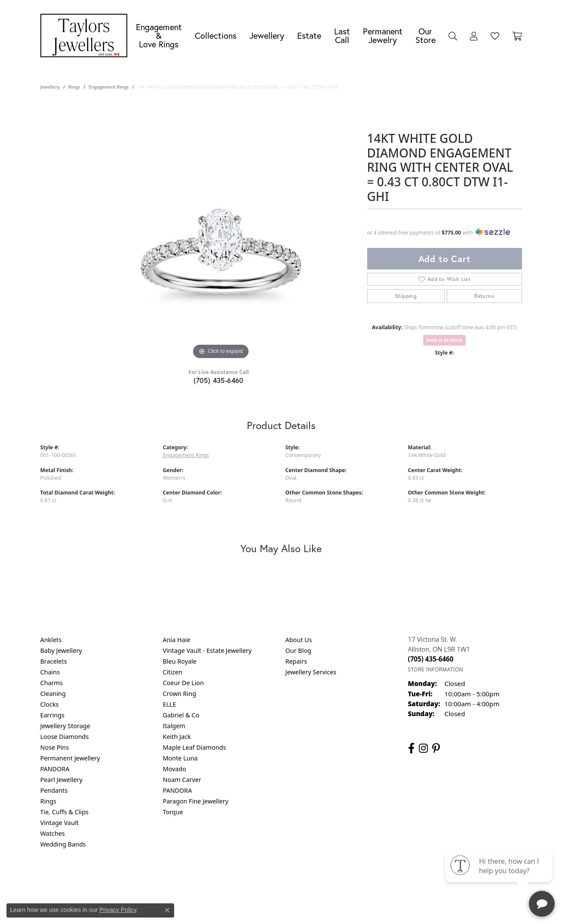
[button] (453, 36)
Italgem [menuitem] (174, 726)
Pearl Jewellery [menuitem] (61, 780)
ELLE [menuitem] (170, 704)
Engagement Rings (109, 87)
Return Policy (196, 879)
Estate (309, 36)
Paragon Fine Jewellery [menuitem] (196, 801)
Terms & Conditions (290, 879)
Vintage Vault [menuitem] (60, 823)
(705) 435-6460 (219, 380)
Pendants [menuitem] (54, 790)
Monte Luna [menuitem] (180, 758)
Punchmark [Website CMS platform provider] (296, 907)
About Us (299, 640)
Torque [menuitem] (173, 812)
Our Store (425, 36)
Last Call (342, 36)
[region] (221, 232)
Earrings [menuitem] (52, 715)
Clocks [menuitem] (50, 704)
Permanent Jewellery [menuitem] (70, 758)
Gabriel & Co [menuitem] (181, 715)
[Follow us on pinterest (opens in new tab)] (436, 748)
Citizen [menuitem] (173, 672)
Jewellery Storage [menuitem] (65, 726)
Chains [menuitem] (50, 672)
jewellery (50, 87)
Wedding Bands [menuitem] (63, 844)
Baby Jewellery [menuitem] (61, 651)
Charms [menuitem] (52, 683)
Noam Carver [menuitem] (182, 780)
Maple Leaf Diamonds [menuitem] (195, 747)
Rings (74, 87)
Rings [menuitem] (48, 801)
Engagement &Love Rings (159, 36)
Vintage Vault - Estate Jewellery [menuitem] (207, 651)
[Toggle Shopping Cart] (517, 36)
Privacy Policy (239, 879)
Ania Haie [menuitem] (177, 640)
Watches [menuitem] (53, 833)
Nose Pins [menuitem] (55, 747)
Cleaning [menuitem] (53, 694)
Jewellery (267, 36)
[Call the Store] (431, 659)
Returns (484, 296)
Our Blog (298, 651)
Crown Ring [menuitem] (180, 694)
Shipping (406, 296)
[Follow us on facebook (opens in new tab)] (411, 748)
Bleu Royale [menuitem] (180, 661)
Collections (216, 36)
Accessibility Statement (353, 879)
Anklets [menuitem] (51, 640)
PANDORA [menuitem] (55, 769)
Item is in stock (445, 340)
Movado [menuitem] (175, 769)
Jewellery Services (311, 672)
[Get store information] (436, 669)
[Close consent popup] (167, 910)
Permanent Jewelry (383, 36)
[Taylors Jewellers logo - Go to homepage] (86, 36)
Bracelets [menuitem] (54, 661)
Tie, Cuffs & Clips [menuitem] (65, 812)
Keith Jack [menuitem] (177, 737)
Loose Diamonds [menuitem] (65, 737)
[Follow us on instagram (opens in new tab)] (423, 748)
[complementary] (500, 877)
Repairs (296, 661)
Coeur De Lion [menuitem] (184, 683)
